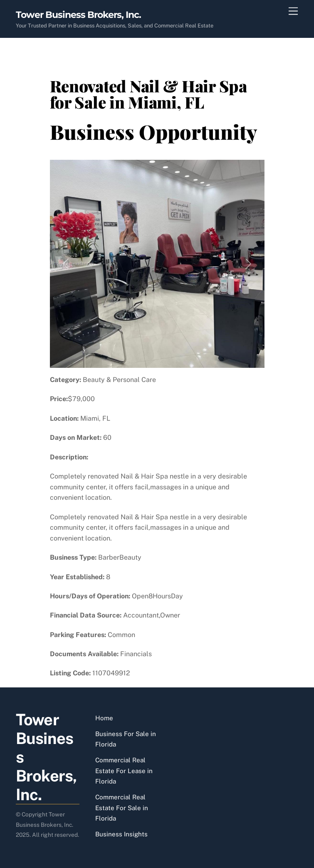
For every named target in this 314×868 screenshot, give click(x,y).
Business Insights (121, 834)
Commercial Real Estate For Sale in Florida (122, 808)
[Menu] (293, 11)
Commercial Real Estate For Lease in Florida (124, 771)
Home (104, 718)
